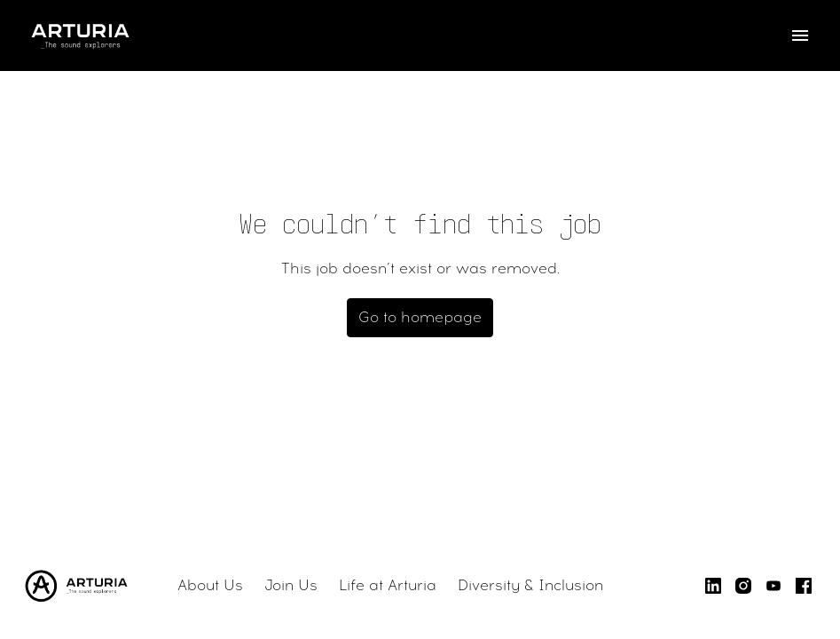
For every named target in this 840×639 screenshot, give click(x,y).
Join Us (291, 585)
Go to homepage (420, 317)
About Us (210, 585)
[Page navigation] (800, 35)
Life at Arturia (388, 585)
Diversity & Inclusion (530, 585)
